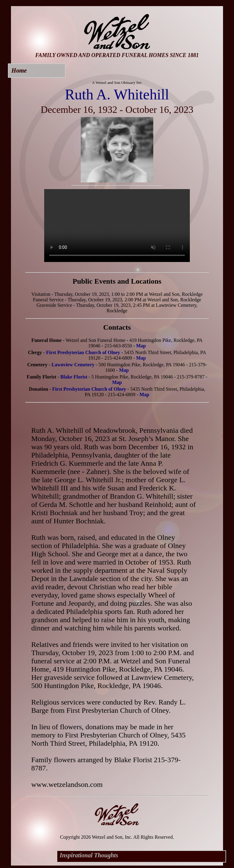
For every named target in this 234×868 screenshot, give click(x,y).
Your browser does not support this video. (117, 226)
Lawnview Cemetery (73, 365)
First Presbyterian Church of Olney (83, 352)
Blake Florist (74, 377)
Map (141, 346)
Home (19, 70)
